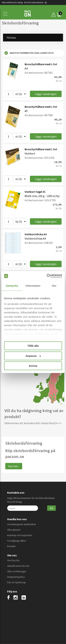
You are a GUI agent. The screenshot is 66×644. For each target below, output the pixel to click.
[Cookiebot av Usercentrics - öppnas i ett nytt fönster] (47, 276)
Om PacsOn (13, 560)
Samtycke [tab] (12, 286)
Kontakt (11, 546)
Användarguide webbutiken (22, 524)
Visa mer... (14, 466)
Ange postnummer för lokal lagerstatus (29, 53)
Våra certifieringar (17, 571)
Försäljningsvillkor (17, 541)
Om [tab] (54, 286)
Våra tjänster (14, 530)
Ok (51, 508)
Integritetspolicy (16, 577)
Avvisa (33, 366)
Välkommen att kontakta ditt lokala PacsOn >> (33, 423)
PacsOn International (35, 2)
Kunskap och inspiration (20, 535)
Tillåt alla (33, 346)
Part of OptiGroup (17, 582)
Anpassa (33, 356)
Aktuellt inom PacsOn (18, 566)
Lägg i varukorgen (46, 94)
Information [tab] (33, 286)
